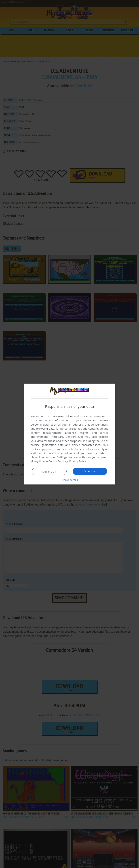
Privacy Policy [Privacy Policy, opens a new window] (78, 461)
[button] (69, 480)
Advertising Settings (55, 457)
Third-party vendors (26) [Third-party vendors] (66, 437)
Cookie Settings (58, 461)
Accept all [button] (90, 471)
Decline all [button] (49, 471)
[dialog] (69, 434)
